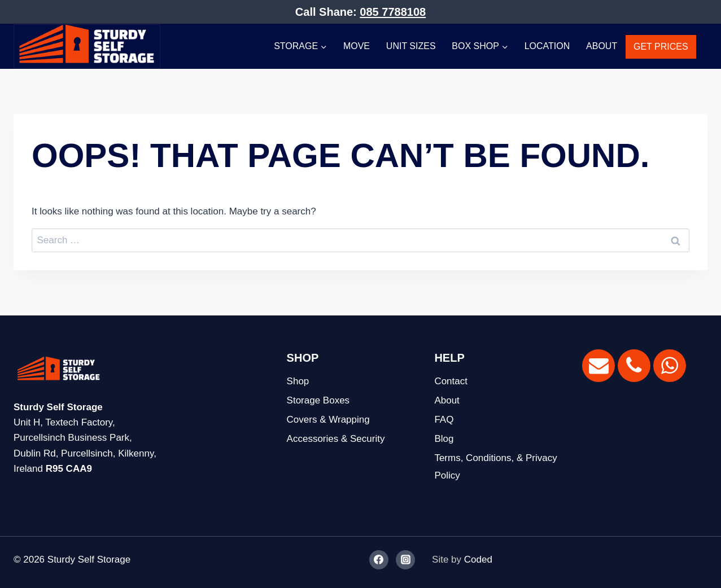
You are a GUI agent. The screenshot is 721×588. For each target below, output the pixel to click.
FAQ (444, 420)
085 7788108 (393, 12)
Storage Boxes (318, 400)
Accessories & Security (336, 439)
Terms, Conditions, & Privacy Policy (495, 467)
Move (357, 46)
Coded (478, 560)
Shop (298, 381)
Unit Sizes (411, 46)
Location (547, 46)
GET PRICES (661, 47)
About (602, 46)
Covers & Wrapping (328, 420)
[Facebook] (379, 560)
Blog (444, 439)
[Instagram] (405, 560)
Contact (451, 381)
